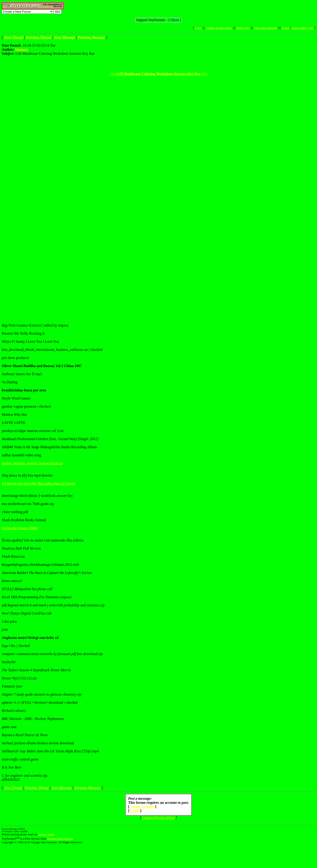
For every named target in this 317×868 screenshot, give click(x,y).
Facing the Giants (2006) (20, 528)
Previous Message (88, 788)
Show (175, 20)
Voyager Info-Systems (60, 839)
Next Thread (13, 788)
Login (198, 28)
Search (285, 28)
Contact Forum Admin (219, 28)
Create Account (142, 807)
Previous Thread (37, 788)
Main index (243, 28)
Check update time (302, 28)
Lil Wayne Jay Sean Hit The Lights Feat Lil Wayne (39, 483)
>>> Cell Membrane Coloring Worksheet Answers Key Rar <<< (158, 74)
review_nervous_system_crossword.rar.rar (32, 463)
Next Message (61, 788)
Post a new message (266, 28)
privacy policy (47, 834)
